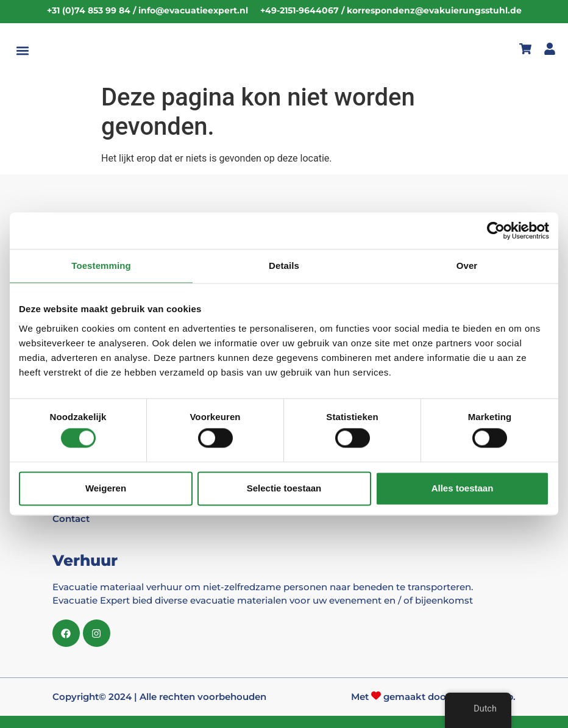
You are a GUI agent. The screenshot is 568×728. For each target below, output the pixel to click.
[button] (22, 51)
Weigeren (106, 488)
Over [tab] (467, 266)
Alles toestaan (463, 488)
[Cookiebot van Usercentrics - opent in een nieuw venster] (496, 230)
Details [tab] (284, 266)
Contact (71, 519)
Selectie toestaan (284, 488)
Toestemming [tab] (101, 266)
